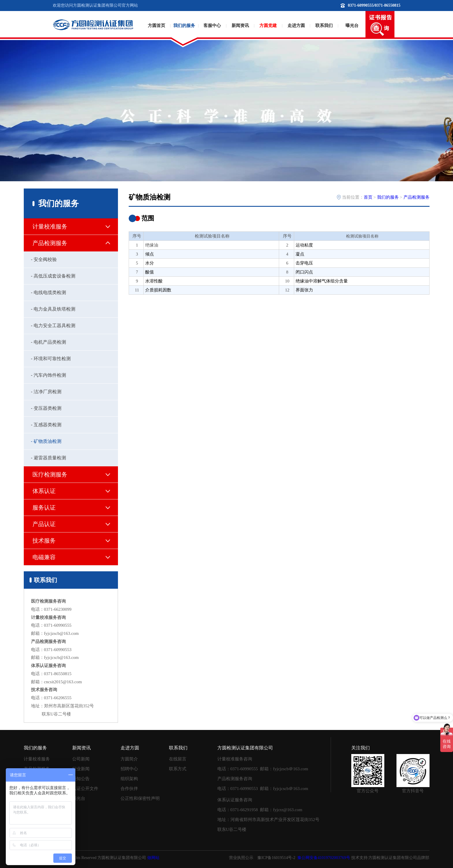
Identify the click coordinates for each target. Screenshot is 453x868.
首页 (368, 197)
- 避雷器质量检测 (49, 458)
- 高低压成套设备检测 (53, 276)
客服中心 (212, 26)
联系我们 (324, 26)
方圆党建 (268, 26)
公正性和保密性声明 (140, 798)
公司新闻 (81, 759)
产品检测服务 (416, 197)
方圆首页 (157, 26)
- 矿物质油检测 (46, 441)
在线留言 (178, 759)
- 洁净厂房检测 (46, 392)
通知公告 (81, 779)
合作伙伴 (129, 789)
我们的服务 (184, 26)
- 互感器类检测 (46, 425)
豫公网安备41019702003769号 (324, 858)
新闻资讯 (240, 26)
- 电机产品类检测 (49, 342)
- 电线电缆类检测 (49, 292)
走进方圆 (296, 26)
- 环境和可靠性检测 (51, 359)
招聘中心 (129, 769)
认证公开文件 (85, 789)
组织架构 (129, 779)
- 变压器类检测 (46, 408)
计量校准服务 (37, 759)
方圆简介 (129, 759)
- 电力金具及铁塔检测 (53, 309)
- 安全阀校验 (44, 259)
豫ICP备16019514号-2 (276, 858)
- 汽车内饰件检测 (49, 375)
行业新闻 (81, 769)
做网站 (153, 858)
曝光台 (352, 26)
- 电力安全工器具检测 (53, 326)
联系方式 (178, 769)
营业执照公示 (241, 858)
